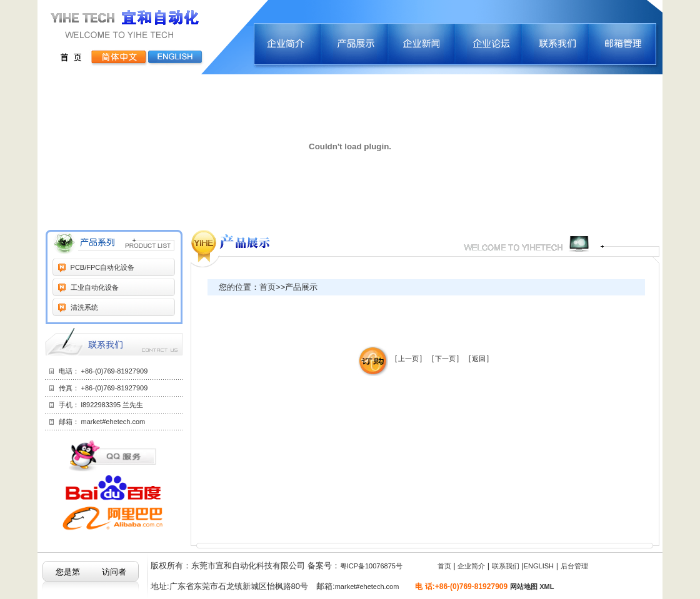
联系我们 (506, 566)
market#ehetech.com (113, 422)
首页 (444, 566)
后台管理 (574, 566)
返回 (479, 359)
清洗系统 (83, 307)
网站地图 (524, 587)
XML (547, 587)
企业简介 (471, 566)
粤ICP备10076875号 (371, 566)
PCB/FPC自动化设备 (102, 267)
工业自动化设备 (94, 287)
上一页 (408, 359)
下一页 (445, 359)
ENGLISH (539, 566)
